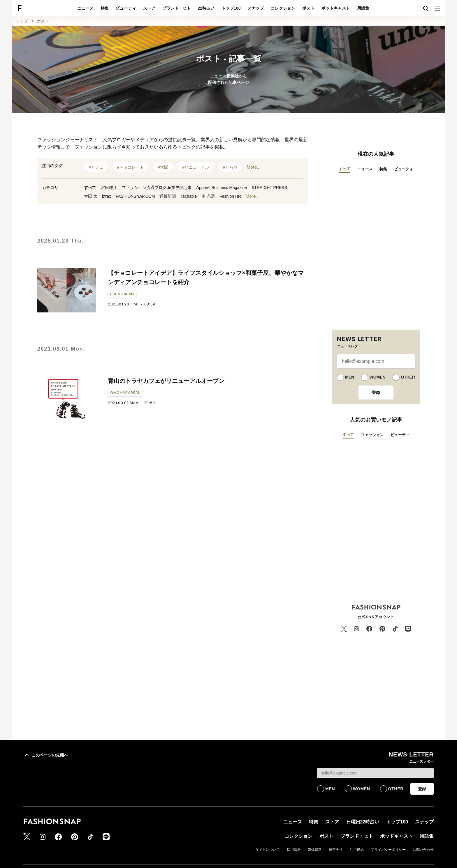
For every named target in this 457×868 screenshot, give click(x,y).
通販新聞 (168, 196)
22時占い (206, 8)
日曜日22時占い (363, 822)
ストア (149, 8)
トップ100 (231, 8)
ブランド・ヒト (177, 8)
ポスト (308, 8)
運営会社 (336, 850)
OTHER (408, 377)
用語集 (363, 8)
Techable (189, 196)
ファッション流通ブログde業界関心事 (157, 188)
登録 (376, 393)
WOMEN (377, 377)
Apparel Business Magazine (222, 188)
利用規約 (357, 850)
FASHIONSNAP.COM (135, 196)
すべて (90, 188)
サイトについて (268, 850)
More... (253, 167)
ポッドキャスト (336, 8)
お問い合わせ (423, 850)
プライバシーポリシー (388, 850)
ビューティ (126, 8)
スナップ (256, 8)
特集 (105, 8)
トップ (22, 21)
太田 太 (91, 196)
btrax (107, 196)
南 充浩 (208, 196)
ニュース (85, 8)
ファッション (372, 435)
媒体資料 (315, 850)
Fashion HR (230, 196)
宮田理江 (109, 188)
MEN (350, 377)
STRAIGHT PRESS (269, 188)
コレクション (283, 8)
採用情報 (294, 850)
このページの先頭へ (46, 755)
